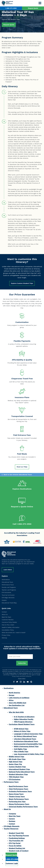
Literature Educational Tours (25, 739)
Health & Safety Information (11, 628)
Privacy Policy (6, 636)
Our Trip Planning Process (19, 836)
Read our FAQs (22, 467)
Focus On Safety (15, 846)
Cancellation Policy (8, 630)
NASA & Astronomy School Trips (26, 747)
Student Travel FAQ (16, 833)
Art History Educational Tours (25, 737)
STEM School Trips (21, 729)
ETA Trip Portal (15, 844)
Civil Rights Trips (20, 749)
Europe (12, 696)
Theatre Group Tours (17, 797)
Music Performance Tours (19, 799)
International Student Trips (19, 770)
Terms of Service (24, 674)
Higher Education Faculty (24, 720)
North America (14, 693)
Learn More (8, 570)
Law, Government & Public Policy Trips (29, 754)
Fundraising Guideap (17, 839)
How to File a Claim (8, 625)
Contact (4, 612)
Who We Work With (16, 713)
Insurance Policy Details (9, 623)
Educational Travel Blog (9, 603)
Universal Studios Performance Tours (23, 807)
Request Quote (33, 8)
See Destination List (17, 706)
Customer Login (12, 864)
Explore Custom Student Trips (22, 283)
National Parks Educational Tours (22, 772)
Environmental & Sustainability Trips (28, 744)
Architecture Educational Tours (26, 742)
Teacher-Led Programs (9, 590)
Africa (11, 701)
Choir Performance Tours (18, 789)
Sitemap (4, 638)
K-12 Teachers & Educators (24, 717)
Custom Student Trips (17, 767)
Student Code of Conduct (19, 851)
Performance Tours (8, 585)
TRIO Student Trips (16, 777)
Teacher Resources (11, 829)
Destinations (6, 580)
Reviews (12, 822)
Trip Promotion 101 (16, 841)
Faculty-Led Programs (9, 588)
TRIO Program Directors (23, 722)
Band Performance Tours (18, 787)
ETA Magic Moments (8, 598)
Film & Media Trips (21, 752)
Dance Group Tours (16, 794)
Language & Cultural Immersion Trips (28, 734)
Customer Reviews (8, 620)
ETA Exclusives (6, 593)
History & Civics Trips (22, 732)
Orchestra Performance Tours (20, 792)
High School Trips (16, 762)
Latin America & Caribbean (19, 698)
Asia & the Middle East (18, 703)
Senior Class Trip (15, 765)
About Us (5, 615)
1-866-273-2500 (11, 8)
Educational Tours (7, 583)
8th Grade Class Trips (17, 760)
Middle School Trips (16, 757)
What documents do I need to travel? (14, 633)
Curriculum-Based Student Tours (22, 725)
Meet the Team (6, 617)
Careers (4, 601)
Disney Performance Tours (19, 805)
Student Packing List (17, 849)
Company (12, 814)
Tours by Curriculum (8, 595)
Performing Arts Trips (17, 802)
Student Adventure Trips (18, 775)
